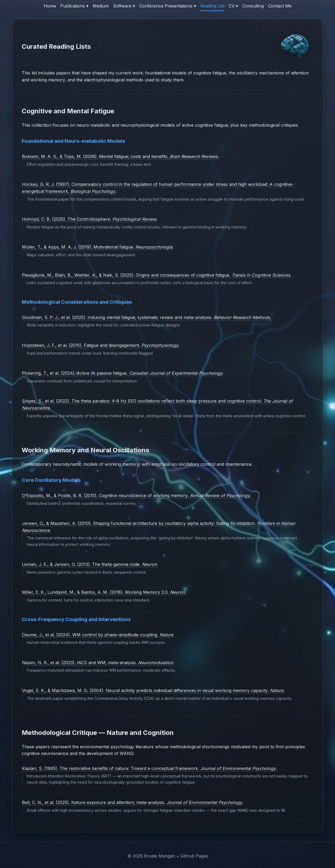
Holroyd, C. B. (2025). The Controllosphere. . (90, 219)
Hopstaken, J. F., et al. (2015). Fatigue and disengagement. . (101, 345)
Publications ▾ (74, 6)
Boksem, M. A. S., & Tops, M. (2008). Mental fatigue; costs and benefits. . (120, 156)
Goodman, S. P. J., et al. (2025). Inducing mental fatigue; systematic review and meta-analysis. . (146, 317)
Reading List (212, 6)
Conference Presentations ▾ (168, 6)
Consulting (253, 6)
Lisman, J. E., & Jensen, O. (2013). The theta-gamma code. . (90, 564)
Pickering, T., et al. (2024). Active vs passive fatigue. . (123, 373)
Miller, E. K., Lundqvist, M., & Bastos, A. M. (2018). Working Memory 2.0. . (104, 592)
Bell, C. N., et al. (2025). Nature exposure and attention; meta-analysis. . (133, 802)
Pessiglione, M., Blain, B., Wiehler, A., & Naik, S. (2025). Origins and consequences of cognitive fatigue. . (157, 275)
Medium (101, 6)
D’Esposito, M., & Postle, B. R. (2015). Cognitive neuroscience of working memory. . (136, 495)
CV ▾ (233, 6)
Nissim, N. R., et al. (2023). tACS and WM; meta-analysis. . (98, 663)
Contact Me (280, 6)
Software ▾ (124, 6)
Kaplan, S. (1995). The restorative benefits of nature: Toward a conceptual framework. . (149, 768)
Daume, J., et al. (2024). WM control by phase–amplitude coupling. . (98, 635)
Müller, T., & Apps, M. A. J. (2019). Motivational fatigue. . (98, 247)
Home (50, 6)
